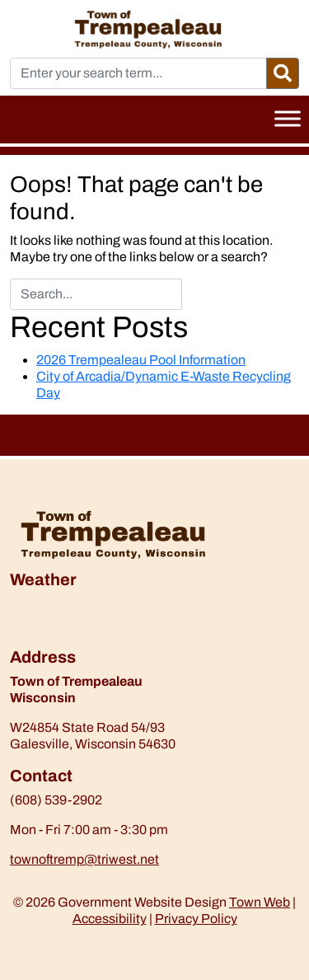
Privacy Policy (196, 919)
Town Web (260, 902)
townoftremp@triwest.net (84, 859)
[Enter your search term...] (138, 73)
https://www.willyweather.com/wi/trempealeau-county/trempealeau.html (96, 639)
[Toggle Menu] (288, 118)
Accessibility (110, 919)
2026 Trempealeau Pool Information (141, 360)
